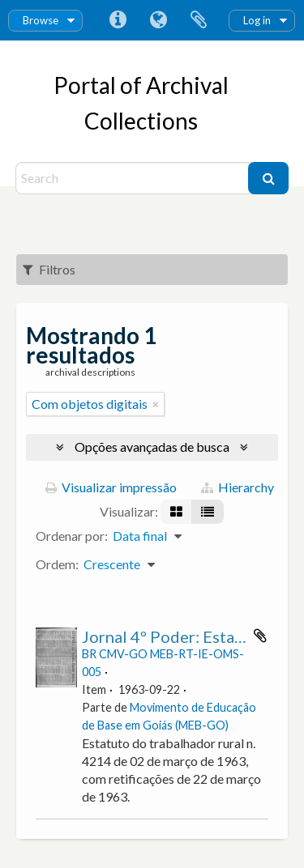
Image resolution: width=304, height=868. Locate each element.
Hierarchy (238, 487)
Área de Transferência (199, 20)
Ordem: (57, 564)
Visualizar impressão (111, 487)
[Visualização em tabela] (208, 512)
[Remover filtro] (156, 404)
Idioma (158, 20)
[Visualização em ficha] (176, 512)
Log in (257, 20)
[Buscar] (268, 178)
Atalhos (118, 20)
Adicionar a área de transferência (260, 636)
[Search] (134, 178)
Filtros (49, 269)
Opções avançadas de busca (152, 447)
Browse (41, 20)
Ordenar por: (72, 536)
